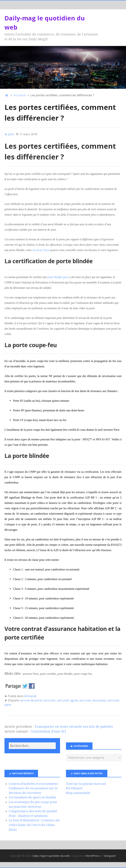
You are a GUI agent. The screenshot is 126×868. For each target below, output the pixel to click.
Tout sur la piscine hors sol (86, 784)
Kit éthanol (74, 788)
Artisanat (30, 696)
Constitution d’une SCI (48, 731)
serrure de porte (31, 700)
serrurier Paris (41, 250)
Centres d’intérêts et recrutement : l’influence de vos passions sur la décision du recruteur (34, 788)
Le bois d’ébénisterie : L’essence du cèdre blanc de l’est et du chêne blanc (34, 825)
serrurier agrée (68, 700)
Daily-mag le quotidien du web (51, 856)
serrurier (50, 700)
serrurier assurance (93, 700)
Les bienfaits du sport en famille (33, 797)
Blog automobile (78, 793)
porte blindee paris (58, 277)
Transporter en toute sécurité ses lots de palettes (74, 727)
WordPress (93, 856)
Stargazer (110, 856)
